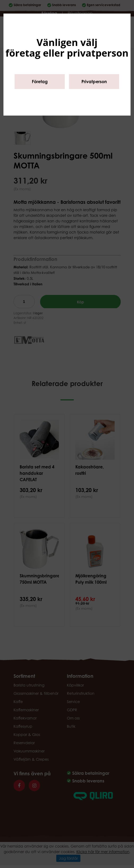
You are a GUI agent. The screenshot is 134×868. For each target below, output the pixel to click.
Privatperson (94, 82)
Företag (40, 82)
